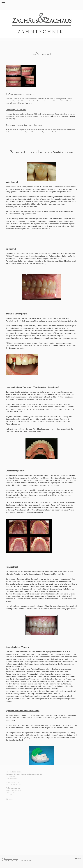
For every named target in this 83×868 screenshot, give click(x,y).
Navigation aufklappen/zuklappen (41, 3)
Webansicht (78, 859)
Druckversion (7, 859)
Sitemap (15, 859)
